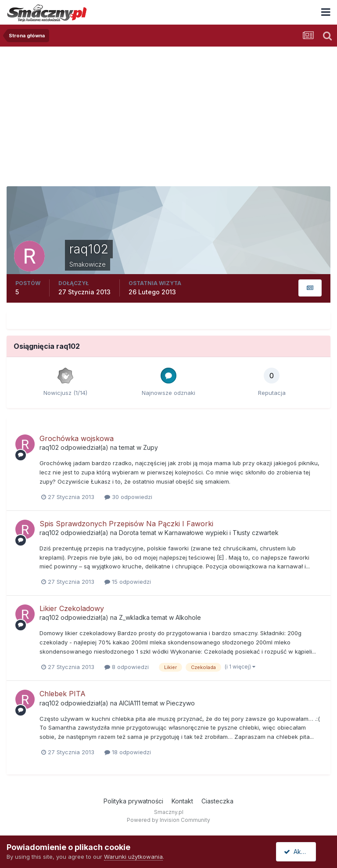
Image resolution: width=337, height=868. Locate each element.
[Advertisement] (168, 112)
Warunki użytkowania (133, 857)
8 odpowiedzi (127, 667)
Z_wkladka (134, 617)
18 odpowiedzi (128, 752)
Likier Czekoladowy (72, 608)
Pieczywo (181, 703)
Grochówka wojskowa (77, 438)
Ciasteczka (217, 801)
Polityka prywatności (133, 801)
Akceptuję (302, 852)
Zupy (151, 447)
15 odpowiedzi (128, 582)
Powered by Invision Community (168, 820)
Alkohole (188, 617)
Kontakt (182, 801)
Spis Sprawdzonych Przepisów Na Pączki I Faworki (126, 524)
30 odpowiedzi (128, 497)
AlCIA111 (130, 703)
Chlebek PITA (63, 694)
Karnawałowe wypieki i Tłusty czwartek (222, 533)
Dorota (129, 533)
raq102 (49, 447)
